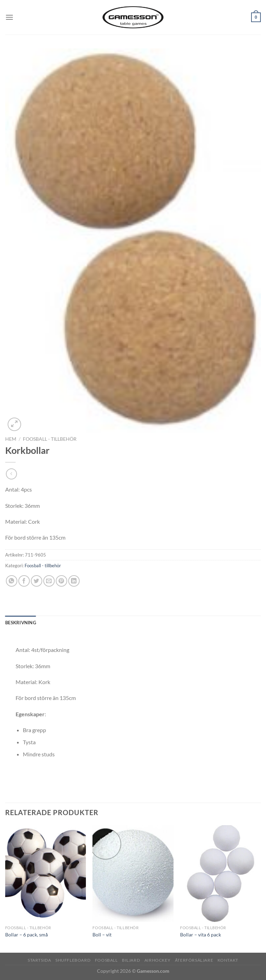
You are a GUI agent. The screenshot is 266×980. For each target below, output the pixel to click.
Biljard (131, 960)
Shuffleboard (73, 960)
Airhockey (158, 960)
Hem (11, 439)
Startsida (39, 960)
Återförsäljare (194, 960)
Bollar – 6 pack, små (26, 935)
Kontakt (228, 960)
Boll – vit (102, 935)
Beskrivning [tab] (21, 623)
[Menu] (9, 17)
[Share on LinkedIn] (74, 581)
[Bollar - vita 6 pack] (220, 873)
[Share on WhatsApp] (12, 581)
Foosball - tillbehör (50, 439)
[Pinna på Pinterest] (61, 581)
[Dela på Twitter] (37, 581)
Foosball (106, 960)
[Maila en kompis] (49, 581)
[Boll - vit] (133, 873)
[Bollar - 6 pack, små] (46, 873)
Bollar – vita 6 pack (201, 935)
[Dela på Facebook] (24, 581)
